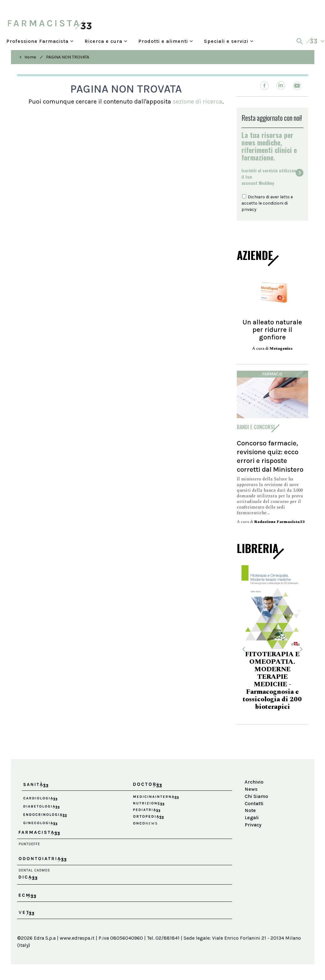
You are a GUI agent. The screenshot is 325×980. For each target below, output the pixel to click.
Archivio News (254, 785)
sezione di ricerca (198, 102)
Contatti (254, 803)
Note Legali (252, 814)
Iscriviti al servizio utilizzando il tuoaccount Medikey (271, 177)
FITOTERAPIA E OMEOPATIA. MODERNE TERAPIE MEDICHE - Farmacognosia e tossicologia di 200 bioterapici (272, 681)
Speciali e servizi (229, 41)
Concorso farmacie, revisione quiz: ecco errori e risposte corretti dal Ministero (270, 456)
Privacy (253, 825)
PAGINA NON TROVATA (68, 57)
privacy (249, 209)
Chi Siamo (256, 796)
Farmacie (272, 374)
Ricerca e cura (106, 41)
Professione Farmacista (40, 41)
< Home (28, 57)
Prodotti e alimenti (166, 41)
